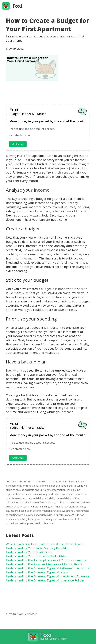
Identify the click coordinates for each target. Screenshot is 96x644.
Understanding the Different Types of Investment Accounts (48, 576)
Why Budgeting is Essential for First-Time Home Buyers (45, 544)
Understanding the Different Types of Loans (37, 572)
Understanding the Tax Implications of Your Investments (46, 560)
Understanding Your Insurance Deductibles (36, 556)
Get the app (18, 144)
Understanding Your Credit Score (29, 552)
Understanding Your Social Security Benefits (37, 548)
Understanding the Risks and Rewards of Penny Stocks (44, 564)
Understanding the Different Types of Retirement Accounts (48, 568)
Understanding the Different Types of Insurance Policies (45, 580)
